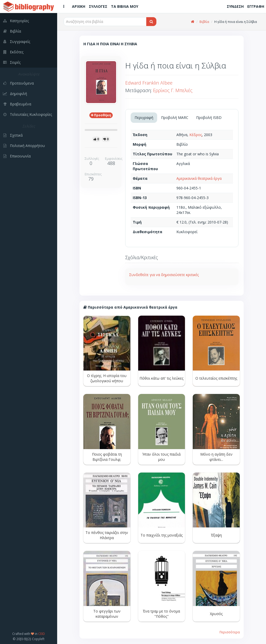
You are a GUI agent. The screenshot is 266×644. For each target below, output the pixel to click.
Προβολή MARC (175, 117)
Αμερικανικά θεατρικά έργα (199, 178)
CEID (42, 634)
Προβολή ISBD (209, 117)
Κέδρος (196, 135)
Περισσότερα (230, 632)
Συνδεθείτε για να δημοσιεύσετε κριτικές (164, 275)
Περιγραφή (144, 117)
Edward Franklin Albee (149, 83)
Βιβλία (204, 22)
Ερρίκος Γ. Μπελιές (173, 90)
